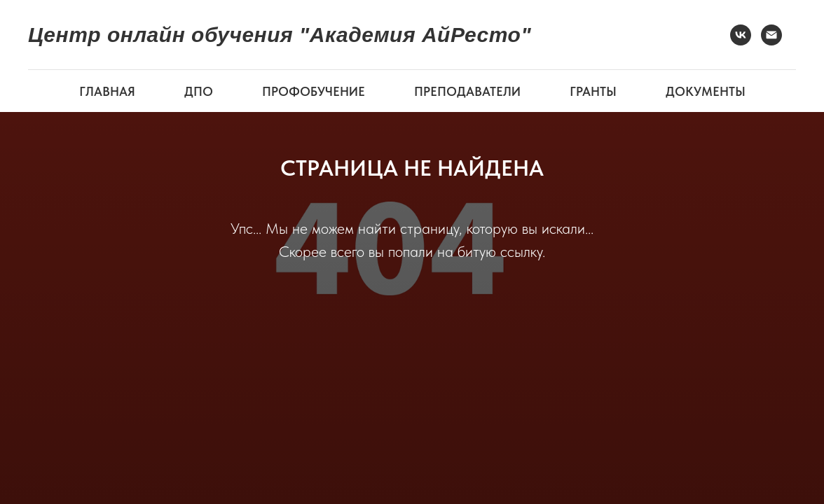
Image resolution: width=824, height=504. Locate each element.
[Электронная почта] (771, 35)
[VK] (741, 35)
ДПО (199, 91)
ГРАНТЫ (593, 91)
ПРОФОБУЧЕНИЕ (314, 91)
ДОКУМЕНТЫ (706, 91)
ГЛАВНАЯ (107, 91)
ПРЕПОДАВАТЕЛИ (467, 91)
